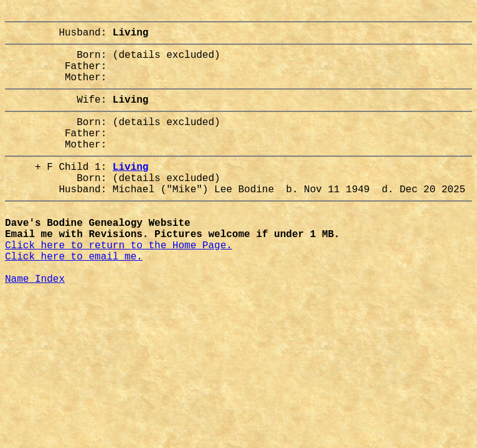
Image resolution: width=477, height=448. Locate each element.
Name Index (35, 325)
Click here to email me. (74, 298)
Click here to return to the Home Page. (119, 284)
